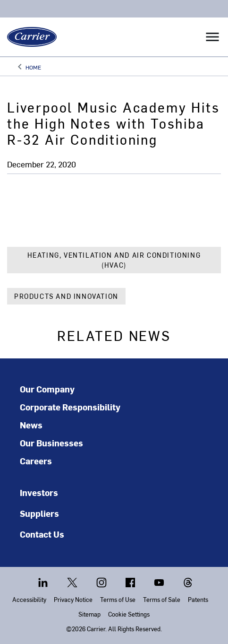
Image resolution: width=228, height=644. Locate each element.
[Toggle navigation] (212, 37)
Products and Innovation (66, 296)
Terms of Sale (162, 599)
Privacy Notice (73, 599)
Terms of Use (118, 599)
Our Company (47, 389)
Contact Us (42, 534)
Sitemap (89, 614)
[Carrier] (28, 37)
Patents (198, 599)
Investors (39, 492)
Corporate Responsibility (70, 407)
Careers (36, 461)
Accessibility (29, 599)
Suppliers (39, 513)
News (31, 425)
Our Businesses (51, 443)
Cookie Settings (129, 614)
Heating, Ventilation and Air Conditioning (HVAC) (114, 260)
